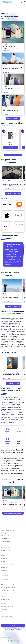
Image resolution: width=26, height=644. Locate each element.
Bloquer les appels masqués (8, 587)
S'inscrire (13, 625)
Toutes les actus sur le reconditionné (13, 513)
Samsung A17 (5, 533)
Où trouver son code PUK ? (8, 590)
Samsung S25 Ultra (6, 573)
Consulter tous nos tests (13, 383)
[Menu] (24, 2)
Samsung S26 (5, 570)
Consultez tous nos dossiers (13, 306)
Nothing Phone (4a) (6, 544)
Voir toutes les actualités (13, 118)
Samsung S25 (5, 576)
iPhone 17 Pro (5, 553)
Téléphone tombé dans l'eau (8, 585)
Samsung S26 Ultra (6, 567)
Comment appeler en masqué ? (9, 582)
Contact (3, 597)
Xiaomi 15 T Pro (5, 536)
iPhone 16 (4, 561)
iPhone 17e (4, 558)
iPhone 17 (4, 556)
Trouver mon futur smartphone (13, 155)
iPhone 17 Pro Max (6, 550)
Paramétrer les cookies (7, 606)
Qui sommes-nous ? (6, 612)
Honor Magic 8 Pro (6, 541)
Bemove (10, 637)
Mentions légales (5, 599)
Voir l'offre (11, 148)
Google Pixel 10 (5, 538)
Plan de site (4, 609)
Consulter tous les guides (13, 193)
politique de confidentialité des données (13, 630)
